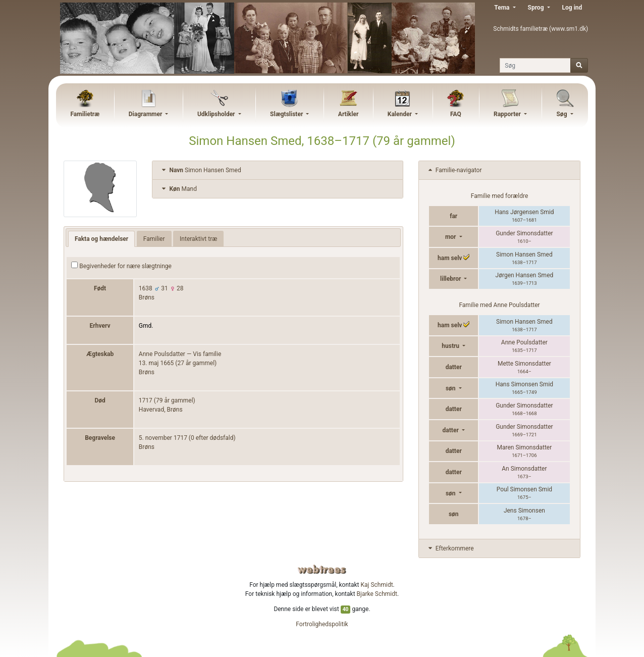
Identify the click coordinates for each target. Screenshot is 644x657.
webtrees (322, 569)
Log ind (572, 8)
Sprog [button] (537, 8)
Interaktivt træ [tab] (198, 239)
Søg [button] (562, 114)
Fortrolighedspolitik (322, 624)
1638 (146, 288)
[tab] (277, 170)
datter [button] (451, 430)
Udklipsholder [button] (217, 114)
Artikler (348, 114)
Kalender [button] (400, 114)
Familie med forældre (499, 196)
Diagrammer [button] (146, 114)
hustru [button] (451, 346)
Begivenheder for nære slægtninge (121, 266)
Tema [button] (502, 8)
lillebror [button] (451, 279)
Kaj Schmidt (377, 585)
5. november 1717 (163, 438)
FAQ (456, 114)
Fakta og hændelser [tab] (101, 239)
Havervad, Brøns (161, 410)
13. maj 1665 (156, 363)
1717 (146, 400)
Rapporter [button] (508, 114)
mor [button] (451, 237)
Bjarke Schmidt (377, 594)
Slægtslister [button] (287, 114)
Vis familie (207, 354)
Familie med (499, 305)
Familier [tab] (154, 239)
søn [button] (451, 388)
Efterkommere (450, 548)
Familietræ (85, 114)
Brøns (147, 297)
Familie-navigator (454, 170)
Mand (178, 189)
